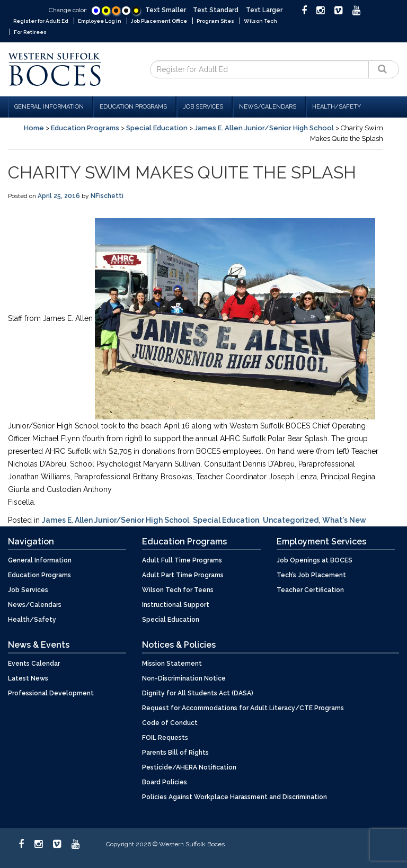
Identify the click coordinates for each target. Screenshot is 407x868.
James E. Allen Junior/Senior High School (264, 128)
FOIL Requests (165, 738)
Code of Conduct (170, 723)
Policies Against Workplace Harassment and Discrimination (235, 797)
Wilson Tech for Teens (178, 590)
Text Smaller (166, 10)
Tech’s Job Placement (311, 575)
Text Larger (264, 10)
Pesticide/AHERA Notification (189, 767)
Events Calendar (34, 664)
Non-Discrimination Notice (184, 678)
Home (34, 128)
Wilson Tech (260, 21)
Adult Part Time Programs (183, 575)
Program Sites (215, 21)
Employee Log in (100, 21)
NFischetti (107, 196)
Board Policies (165, 782)
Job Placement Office (159, 21)
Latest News (28, 678)
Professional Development (51, 693)
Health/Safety (337, 107)
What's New (344, 520)
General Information (51, 107)
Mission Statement (172, 664)
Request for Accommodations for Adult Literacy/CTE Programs (243, 708)
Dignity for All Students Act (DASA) (198, 693)
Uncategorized (291, 520)
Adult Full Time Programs (182, 560)
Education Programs (135, 107)
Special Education (157, 128)
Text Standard (216, 10)
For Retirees (30, 32)
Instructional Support (176, 605)
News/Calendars (269, 107)
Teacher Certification (310, 590)
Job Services (205, 107)
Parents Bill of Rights (175, 753)
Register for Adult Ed (41, 21)
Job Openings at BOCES (315, 560)
